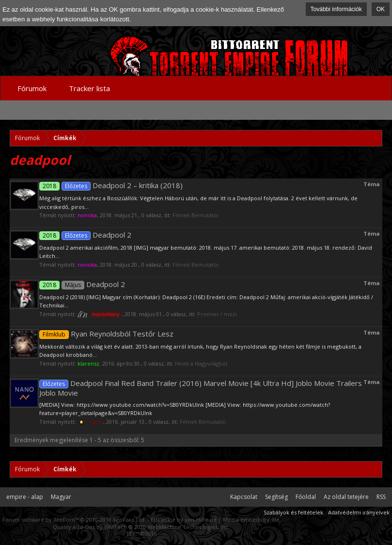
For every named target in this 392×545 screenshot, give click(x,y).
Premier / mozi (217, 314)
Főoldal (306, 497)
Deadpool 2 (85, 235)
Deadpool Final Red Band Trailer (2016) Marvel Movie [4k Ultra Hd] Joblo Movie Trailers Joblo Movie (201, 388)
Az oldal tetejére (346, 497)
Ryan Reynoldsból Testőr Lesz (106, 334)
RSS (381, 497)
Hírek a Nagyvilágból (201, 363)
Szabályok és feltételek (293, 512)
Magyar (61, 497)
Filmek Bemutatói (196, 215)
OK (381, 9)
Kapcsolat (244, 497)
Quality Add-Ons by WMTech (141, 527)
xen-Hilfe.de (201, 520)
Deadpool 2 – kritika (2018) (111, 185)
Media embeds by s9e (251, 520)
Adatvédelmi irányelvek (359, 512)
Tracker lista (89, 88)
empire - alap (25, 497)
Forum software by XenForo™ (74, 520)
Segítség (276, 497)
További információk (336, 9)
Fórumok (32, 88)
